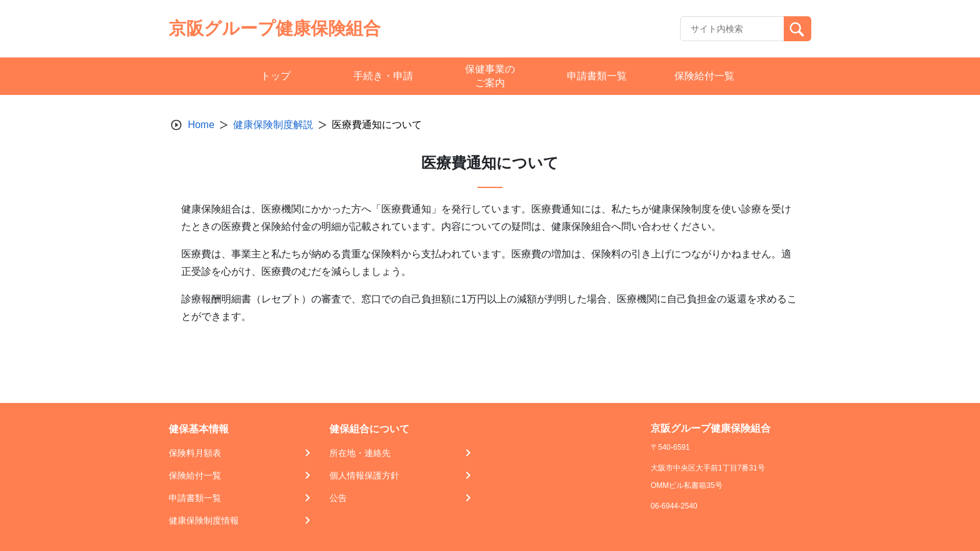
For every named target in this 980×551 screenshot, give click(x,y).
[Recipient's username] (732, 29)
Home (201, 125)
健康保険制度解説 (273, 125)
